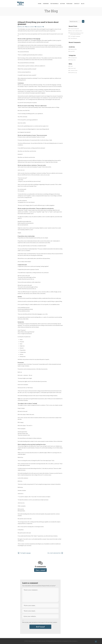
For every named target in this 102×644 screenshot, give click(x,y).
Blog (83, 4)
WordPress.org (73, 73)
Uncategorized (39, 27)
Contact (77, 4)
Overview (46, 4)
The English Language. (24, 553)
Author (62, 4)
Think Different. (74, 38)
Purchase (69, 4)
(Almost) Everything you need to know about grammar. (38, 23)
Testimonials (54, 4)
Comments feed (74, 70)
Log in (71, 66)
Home (40, 4)
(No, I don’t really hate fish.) (55, 553)
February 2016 (73, 49)
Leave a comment (30, 27)
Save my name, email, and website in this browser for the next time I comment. (40, 622)
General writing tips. (75, 29)
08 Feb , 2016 (22, 27)
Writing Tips (73, 60)
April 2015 (72, 51)
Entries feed (73, 68)
